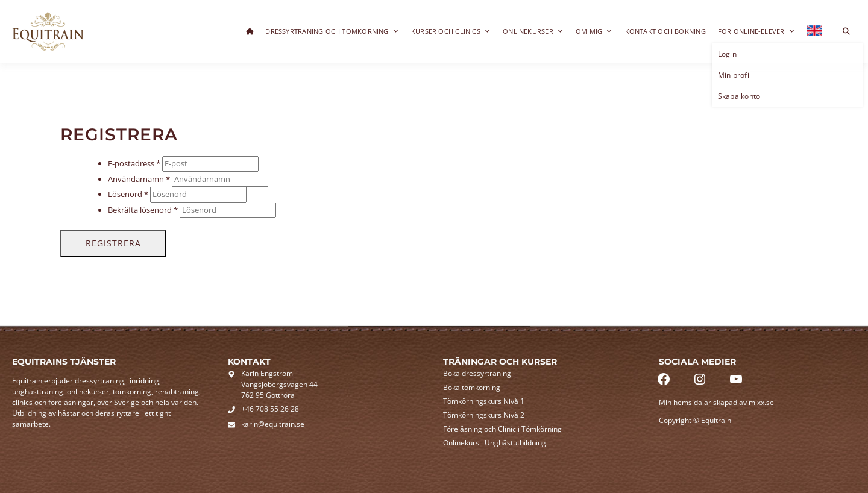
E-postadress (134, 163)
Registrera (113, 243)
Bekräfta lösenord (143, 210)
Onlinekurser (533, 31)
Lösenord (128, 194)
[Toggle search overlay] (846, 31)
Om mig (594, 31)
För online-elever (756, 31)
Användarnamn (139, 179)
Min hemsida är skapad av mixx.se (716, 402)
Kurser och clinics (451, 31)
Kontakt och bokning (665, 31)
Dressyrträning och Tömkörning (332, 31)
